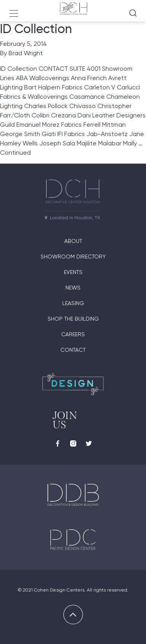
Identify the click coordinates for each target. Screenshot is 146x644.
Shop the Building (73, 319)
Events (73, 272)
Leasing (73, 303)
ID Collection (36, 29)
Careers (73, 334)
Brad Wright (26, 53)
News (73, 288)
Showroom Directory (73, 257)
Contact (73, 350)
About (73, 241)
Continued (15, 153)
